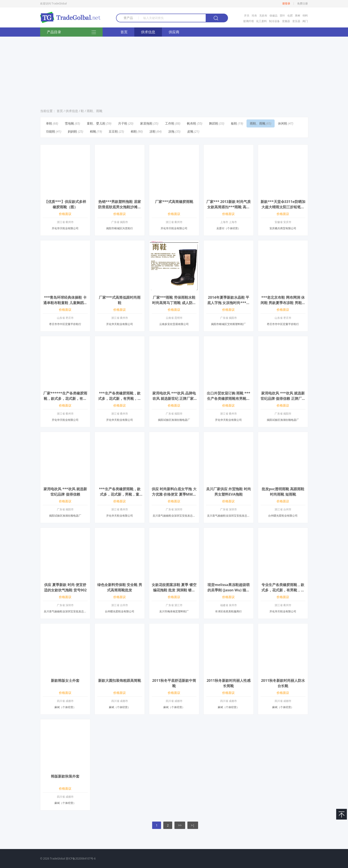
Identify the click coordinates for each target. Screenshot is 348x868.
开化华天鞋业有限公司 (65, 228)
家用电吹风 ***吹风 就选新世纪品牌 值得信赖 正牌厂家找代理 (283, 399)
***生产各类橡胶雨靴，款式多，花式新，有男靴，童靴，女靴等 (120, 399)
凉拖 (171, 131)
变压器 (296, 21)
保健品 (273, 16)
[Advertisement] (174, 71)
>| (193, 825)
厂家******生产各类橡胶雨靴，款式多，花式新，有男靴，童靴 (65, 399)
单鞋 (49, 123)
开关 (247, 16)
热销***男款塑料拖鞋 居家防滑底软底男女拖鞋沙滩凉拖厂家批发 (120, 207)
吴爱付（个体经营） (228, 228)
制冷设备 (274, 21)
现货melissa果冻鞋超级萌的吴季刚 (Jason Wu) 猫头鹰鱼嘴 (229, 590)
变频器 (286, 21)
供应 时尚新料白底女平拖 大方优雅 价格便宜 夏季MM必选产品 (174, 494)
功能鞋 (51, 131)
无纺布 (263, 16)
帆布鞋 (192, 123)
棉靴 (93, 131)
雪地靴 (69, 123)
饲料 (305, 16)
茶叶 (282, 16)
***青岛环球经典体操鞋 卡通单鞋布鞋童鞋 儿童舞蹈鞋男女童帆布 (65, 303)
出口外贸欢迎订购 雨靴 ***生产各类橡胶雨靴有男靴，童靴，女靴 (228, 399)
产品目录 (71, 32)
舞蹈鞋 (214, 123)
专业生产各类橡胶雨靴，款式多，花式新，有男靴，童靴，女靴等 (283, 590)
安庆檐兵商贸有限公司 (283, 228)
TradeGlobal (58, 859)
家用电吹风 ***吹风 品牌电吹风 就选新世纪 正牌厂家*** (174, 399)
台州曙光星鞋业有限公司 (283, 516)
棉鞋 (134, 131)
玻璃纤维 (249, 21)
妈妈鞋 (72, 131)
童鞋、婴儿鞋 (96, 123)
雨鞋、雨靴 (95, 111)
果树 (298, 16)
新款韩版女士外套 (65, 680)
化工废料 (261, 21)
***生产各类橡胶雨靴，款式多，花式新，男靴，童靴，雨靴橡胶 (120, 494)
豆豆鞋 (113, 131)
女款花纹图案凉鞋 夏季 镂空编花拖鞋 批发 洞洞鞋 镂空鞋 (174, 590)
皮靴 (190, 131)
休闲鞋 (283, 123)
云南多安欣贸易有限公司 (174, 324)
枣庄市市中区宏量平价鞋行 (65, 324)
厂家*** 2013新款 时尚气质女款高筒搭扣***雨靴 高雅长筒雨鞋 (229, 207)
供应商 (174, 32)
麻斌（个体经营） (65, 707)
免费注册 (302, 4)
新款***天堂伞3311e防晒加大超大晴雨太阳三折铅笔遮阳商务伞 (283, 207)
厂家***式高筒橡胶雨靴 (174, 202)
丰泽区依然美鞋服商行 (228, 611)
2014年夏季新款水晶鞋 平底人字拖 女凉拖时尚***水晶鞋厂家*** (228, 303)
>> (180, 825)
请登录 (286, 4)
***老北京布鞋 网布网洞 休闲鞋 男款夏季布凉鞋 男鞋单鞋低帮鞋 (283, 303)
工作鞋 (170, 123)
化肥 (290, 16)
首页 (124, 32)
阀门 (305, 21)
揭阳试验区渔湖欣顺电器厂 (174, 420)
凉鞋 (153, 131)
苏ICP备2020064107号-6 (81, 859)
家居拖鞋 (146, 123)
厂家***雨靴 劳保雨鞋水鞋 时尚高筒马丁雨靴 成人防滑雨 (174, 303)
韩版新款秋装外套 (65, 776)
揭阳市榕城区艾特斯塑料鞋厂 (228, 324)
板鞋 (234, 123)
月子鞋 (123, 123)
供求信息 (148, 32)
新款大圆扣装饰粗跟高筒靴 (120, 680)
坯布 (254, 16)
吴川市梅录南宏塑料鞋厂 (174, 611)
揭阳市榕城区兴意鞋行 (120, 228)
